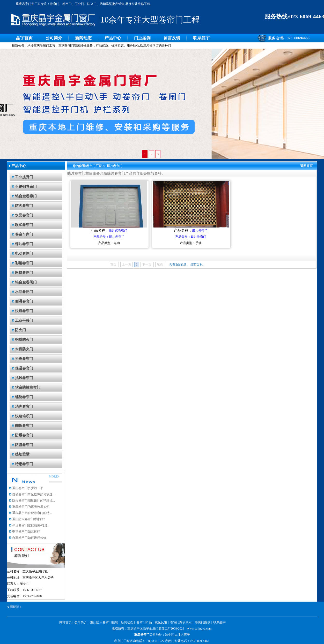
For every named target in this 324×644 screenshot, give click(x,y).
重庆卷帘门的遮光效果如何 (31, 507)
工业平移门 (24, 320)
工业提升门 (24, 177)
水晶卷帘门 (24, 215)
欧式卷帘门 (24, 225)
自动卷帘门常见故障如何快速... (34, 494)
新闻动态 (83, 38)
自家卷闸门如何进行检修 (29, 538)
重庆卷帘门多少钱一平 (28, 488)
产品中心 (113, 38)
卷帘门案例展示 (181, 622)
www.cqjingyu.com (200, 628)
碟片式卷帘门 (118, 231)
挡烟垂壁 (22, 454)
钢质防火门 (24, 340)
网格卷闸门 (24, 273)
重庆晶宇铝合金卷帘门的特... (32, 513)
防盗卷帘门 (24, 445)
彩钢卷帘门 (24, 263)
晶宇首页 (24, 38)
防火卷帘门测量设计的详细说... (34, 501)
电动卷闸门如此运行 (26, 532)
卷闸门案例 (203, 622)
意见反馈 (161, 622)
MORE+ (54, 476)
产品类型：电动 (109, 243)
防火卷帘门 (24, 206)
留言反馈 (172, 38)
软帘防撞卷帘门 (28, 387)
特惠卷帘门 (24, 464)
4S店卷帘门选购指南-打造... (31, 525)
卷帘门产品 (144, 622)
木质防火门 (24, 349)
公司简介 (54, 38)
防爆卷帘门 (24, 435)
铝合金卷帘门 (26, 196)
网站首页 (65, 622)
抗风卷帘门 (24, 378)
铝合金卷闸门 (26, 282)
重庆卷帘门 (142, 635)
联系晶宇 (201, 38)
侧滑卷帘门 (24, 301)
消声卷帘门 (24, 407)
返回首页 (306, 166)
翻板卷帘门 (24, 426)
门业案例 (142, 38)
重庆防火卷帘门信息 (104, 622)
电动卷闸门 (24, 253)
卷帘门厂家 (94, 166)
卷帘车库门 (24, 234)
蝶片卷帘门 (24, 244)
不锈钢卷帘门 (26, 187)
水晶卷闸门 (24, 292)
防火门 (20, 330)
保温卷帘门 (24, 368)
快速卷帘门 (24, 311)
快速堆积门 (24, 416)
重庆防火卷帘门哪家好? (28, 519)
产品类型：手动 (191, 243)
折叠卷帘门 (24, 359)
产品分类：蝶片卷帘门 (109, 237)
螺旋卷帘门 (24, 397)
